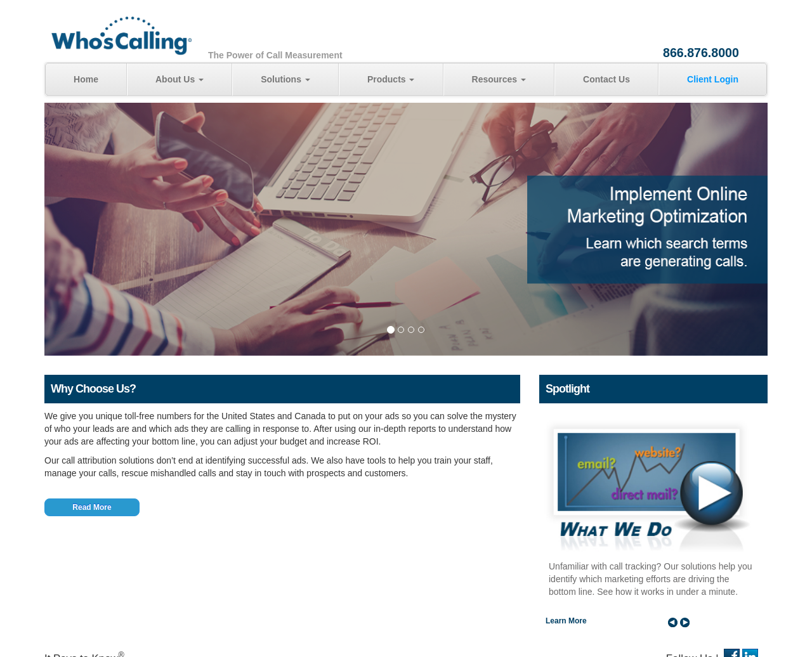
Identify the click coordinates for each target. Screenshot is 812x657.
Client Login (713, 79)
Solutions (285, 79)
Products (391, 79)
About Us (180, 79)
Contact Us (606, 79)
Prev (672, 622)
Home (86, 79)
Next (685, 622)
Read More (92, 507)
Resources (499, 79)
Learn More (566, 621)
